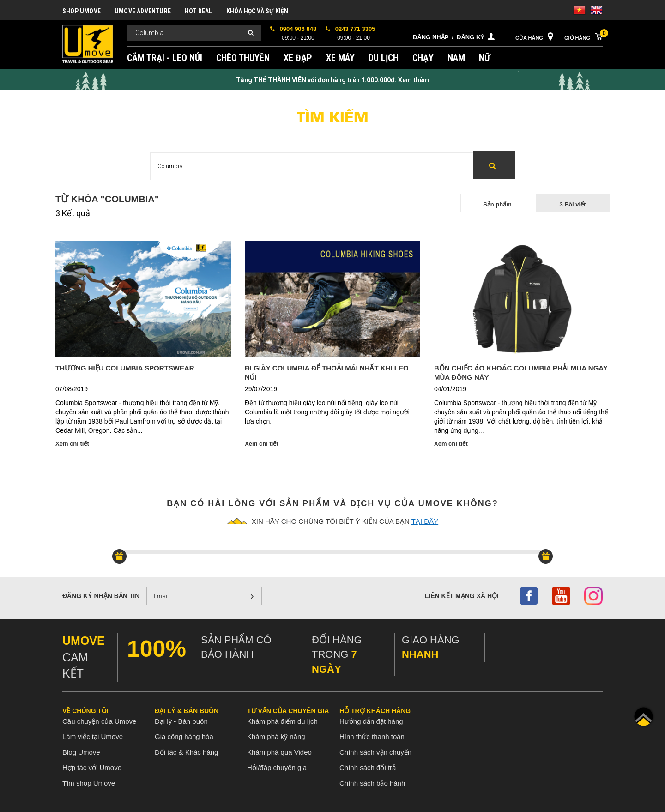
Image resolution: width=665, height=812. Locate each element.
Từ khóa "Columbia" (107, 199)
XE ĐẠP (298, 58)
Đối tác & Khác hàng (186, 752)
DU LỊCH (384, 58)
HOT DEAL (199, 11)
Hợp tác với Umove (92, 767)
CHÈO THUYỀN (243, 58)
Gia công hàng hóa (184, 736)
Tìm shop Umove (89, 783)
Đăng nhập (431, 37)
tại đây (425, 521)
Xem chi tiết (72, 444)
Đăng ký (471, 37)
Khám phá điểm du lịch (282, 721)
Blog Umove (81, 752)
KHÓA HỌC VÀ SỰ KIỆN (257, 11)
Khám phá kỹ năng (276, 736)
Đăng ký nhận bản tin (101, 596)
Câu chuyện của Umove (99, 721)
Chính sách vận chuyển (375, 752)
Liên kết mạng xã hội (462, 596)
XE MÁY (340, 58)
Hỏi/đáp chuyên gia (277, 767)
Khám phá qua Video (279, 752)
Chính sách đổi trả (368, 767)
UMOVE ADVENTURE (143, 11)
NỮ (485, 58)
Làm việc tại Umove (93, 736)
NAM (456, 58)
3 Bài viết (573, 204)
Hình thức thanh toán (372, 736)
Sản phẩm (497, 204)
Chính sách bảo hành (372, 783)
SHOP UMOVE (82, 11)
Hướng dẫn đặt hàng (371, 721)
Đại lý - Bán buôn (181, 721)
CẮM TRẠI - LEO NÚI (165, 58)
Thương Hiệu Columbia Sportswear (125, 368)
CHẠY (423, 58)
